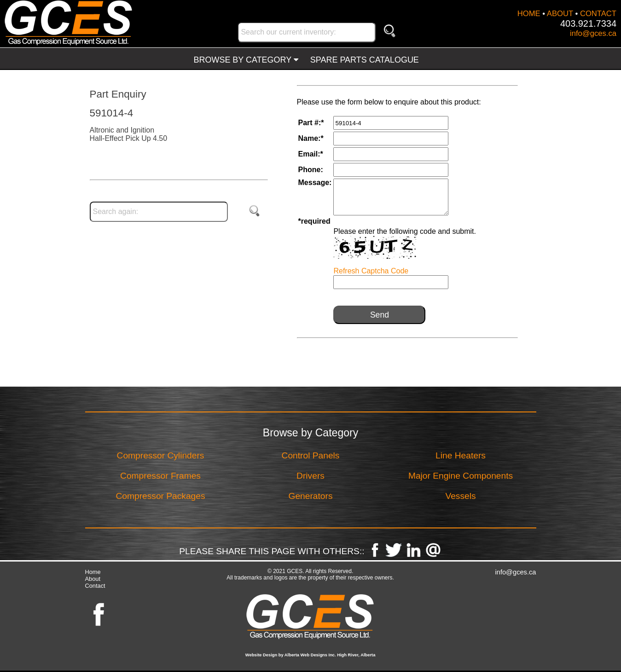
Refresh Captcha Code (371, 271)
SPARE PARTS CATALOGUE (365, 60)
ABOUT (560, 14)
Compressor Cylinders (161, 455)
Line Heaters (461, 455)
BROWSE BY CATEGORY (246, 60)
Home (93, 572)
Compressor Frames (160, 476)
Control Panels (311, 455)
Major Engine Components (461, 476)
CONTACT (598, 14)
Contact (95, 586)
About (93, 579)
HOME (529, 14)
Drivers (310, 476)
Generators (311, 496)
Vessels (460, 496)
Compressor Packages (160, 496)
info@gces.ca (593, 33)
